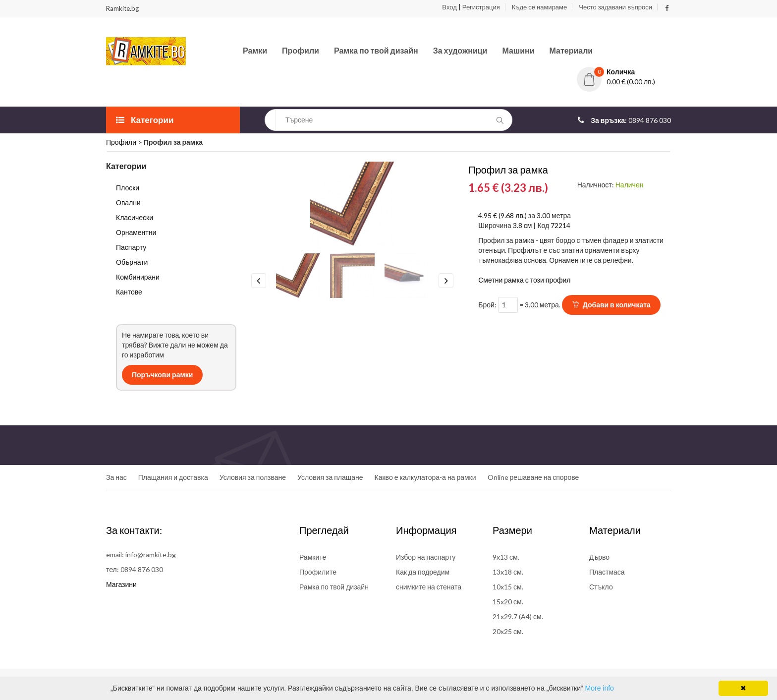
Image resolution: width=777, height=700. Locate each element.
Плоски (128, 188)
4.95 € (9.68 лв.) (503, 215)
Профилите (318, 572)
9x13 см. (506, 557)
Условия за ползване (253, 477)
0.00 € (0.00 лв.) (631, 82)
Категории (145, 120)
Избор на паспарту (426, 557)
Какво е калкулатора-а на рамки (425, 477)
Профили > (125, 142)
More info (600, 688)
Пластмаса (607, 572)
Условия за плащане (330, 477)
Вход (449, 7)
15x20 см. (508, 602)
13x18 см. (508, 572)
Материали (571, 50)
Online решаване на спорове (533, 477)
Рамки (255, 50)
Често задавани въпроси (615, 7)
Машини (518, 50)
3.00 (543, 215)
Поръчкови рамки (162, 375)
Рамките (313, 557)
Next (446, 281)
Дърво (599, 557)
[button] (624, 72)
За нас (116, 477)
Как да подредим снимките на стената (429, 579)
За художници (460, 50)
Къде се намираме (539, 7)
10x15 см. (508, 587)
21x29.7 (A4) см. (518, 616)
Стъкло (601, 587)
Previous (259, 281)
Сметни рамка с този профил (524, 280)
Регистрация (481, 7)
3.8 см (523, 225)
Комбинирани (138, 277)
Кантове (129, 292)
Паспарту (131, 247)
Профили (301, 50)
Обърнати (132, 262)
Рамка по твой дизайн (376, 50)
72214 (560, 225)
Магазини (121, 584)
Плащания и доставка (173, 477)
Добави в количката (611, 305)
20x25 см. (508, 631)
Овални (128, 203)
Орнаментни (136, 232)
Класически (135, 217)
